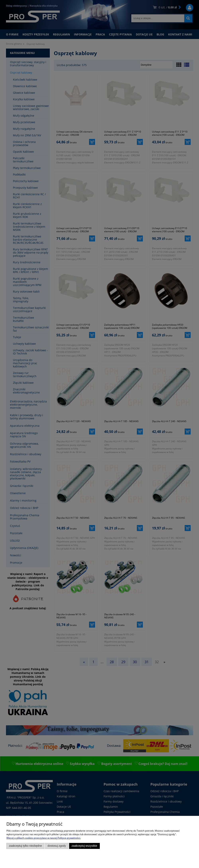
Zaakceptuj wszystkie (84, 846)
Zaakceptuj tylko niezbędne (25, 846)
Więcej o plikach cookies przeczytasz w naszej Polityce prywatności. (44, 838)
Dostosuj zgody (57, 846)
